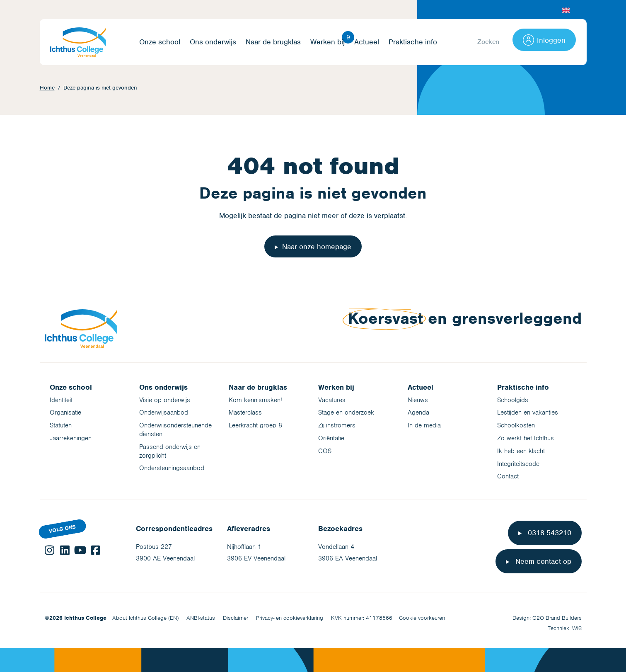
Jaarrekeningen (71, 438)
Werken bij (328, 42)
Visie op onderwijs (165, 400)
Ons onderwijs (213, 42)
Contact (508, 476)
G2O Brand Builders (557, 618)
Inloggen (544, 40)
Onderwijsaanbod (164, 412)
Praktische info (413, 42)
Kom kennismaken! (255, 400)
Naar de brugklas (273, 42)
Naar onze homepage (317, 247)
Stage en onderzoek (346, 412)
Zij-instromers (337, 425)
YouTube (80, 550)
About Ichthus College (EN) (145, 618)
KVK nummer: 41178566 (362, 618)
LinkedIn (65, 550)
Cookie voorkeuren (422, 618)
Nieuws (418, 400)
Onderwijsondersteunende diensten (175, 430)
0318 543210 (549, 533)
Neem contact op (542, 561)
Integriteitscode (518, 464)
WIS (577, 628)
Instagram (50, 550)
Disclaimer (236, 618)
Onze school (160, 42)
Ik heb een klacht (521, 451)
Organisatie (65, 412)
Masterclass (245, 412)
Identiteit (61, 400)
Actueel (367, 42)
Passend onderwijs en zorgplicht (170, 451)
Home (47, 88)
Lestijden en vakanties (528, 412)
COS (325, 451)
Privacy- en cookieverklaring (290, 618)
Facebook (95, 550)
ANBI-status (201, 618)
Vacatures (332, 400)
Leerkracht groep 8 (255, 425)
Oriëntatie (331, 438)
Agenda (418, 412)
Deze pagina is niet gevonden (100, 88)
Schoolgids (513, 400)
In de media (424, 425)
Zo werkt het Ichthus (526, 438)
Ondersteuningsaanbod (172, 468)
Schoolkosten (516, 425)
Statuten (61, 425)
